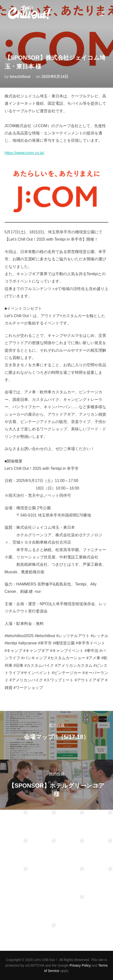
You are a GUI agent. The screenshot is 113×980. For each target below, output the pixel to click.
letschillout (20, 77)
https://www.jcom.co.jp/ (25, 153)
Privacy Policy (80, 965)
